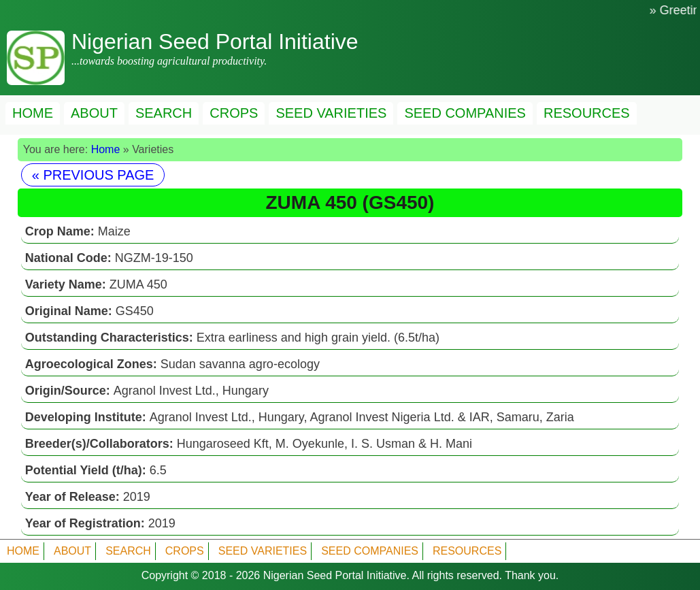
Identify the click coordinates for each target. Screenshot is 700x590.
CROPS (234, 113)
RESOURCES (587, 113)
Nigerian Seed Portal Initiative (335, 575)
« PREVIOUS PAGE (93, 175)
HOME (33, 113)
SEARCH (164, 113)
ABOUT (94, 113)
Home (106, 149)
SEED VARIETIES (331, 113)
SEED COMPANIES (465, 113)
